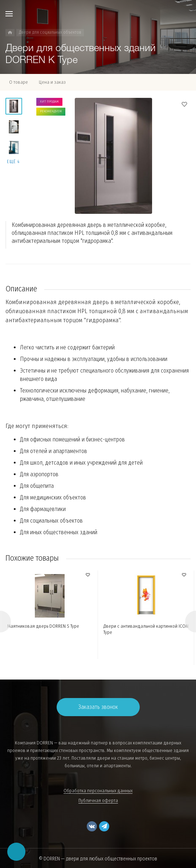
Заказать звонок (98, 707)
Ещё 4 (13, 162)
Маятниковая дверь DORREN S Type (43, 626)
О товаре (19, 82)
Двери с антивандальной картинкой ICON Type (146, 629)
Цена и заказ (52, 82)
